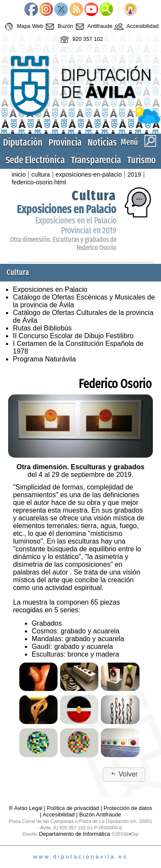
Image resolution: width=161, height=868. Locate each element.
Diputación (23, 142)
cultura (41, 174)
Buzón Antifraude (100, 815)
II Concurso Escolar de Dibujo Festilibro (73, 336)
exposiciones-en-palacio (88, 174)
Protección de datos (128, 808)
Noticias (102, 142)
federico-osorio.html (39, 182)
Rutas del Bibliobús (42, 328)
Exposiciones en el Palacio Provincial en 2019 (76, 226)
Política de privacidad (73, 808)
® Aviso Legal (27, 808)
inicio (19, 174)
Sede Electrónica (35, 160)
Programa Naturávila (44, 359)
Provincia (65, 142)
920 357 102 (80, 40)
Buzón (58, 27)
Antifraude (93, 27)
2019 (134, 174)
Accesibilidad (136, 27)
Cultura (94, 196)
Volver (124, 774)
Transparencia (96, 160)
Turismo (141, 160)
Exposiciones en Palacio (67, 209)
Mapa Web (23, 27)
